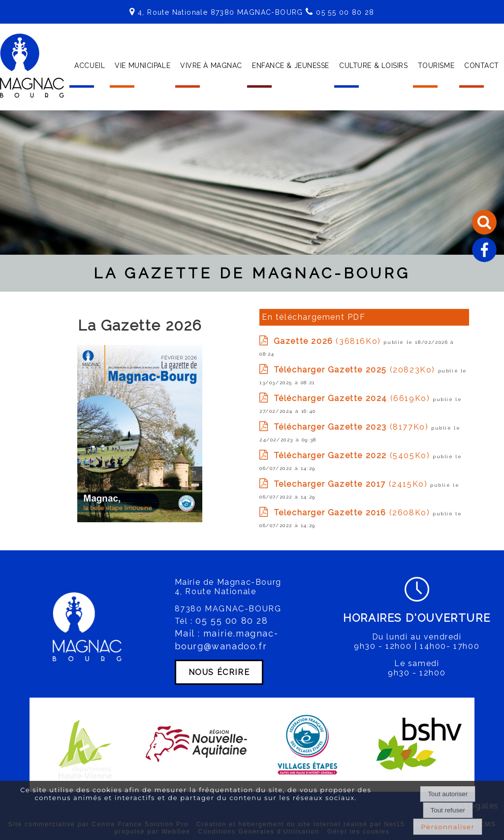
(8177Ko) (352, 427)
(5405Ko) (353, 455)
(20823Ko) (356, 370)
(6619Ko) (353, 398)
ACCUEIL (90, 66)
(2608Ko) (353, 513)
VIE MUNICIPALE (142, 66)
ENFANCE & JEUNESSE (291, 66)
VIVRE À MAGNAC (211, 66)
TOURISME (436, 66)
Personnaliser (448, 827)
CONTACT (482, 66)
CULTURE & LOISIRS (374, 66)
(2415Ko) (352, 484)
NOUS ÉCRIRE (219, 672)
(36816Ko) (329, 341)
